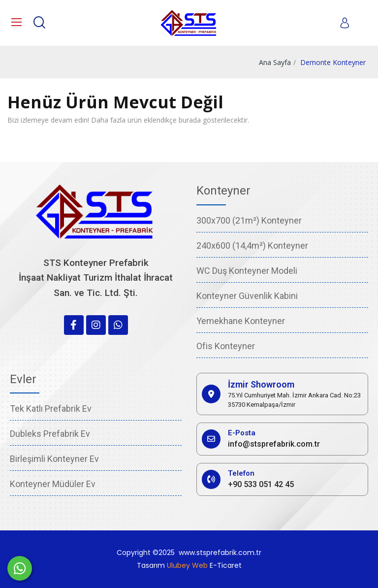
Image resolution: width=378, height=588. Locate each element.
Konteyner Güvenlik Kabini (247, 296)
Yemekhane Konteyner (241, 321)
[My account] (345, 23)
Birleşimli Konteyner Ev (54, 459)
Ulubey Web (187, 565)
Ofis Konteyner (226, 346)
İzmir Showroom (261, 384)
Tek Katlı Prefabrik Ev (51, 408)
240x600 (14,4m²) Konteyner (252, 245)
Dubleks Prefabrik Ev (50, 434)
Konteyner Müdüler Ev (53, 484)
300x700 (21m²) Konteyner (249, 220)
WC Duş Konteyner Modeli (247, 271)
